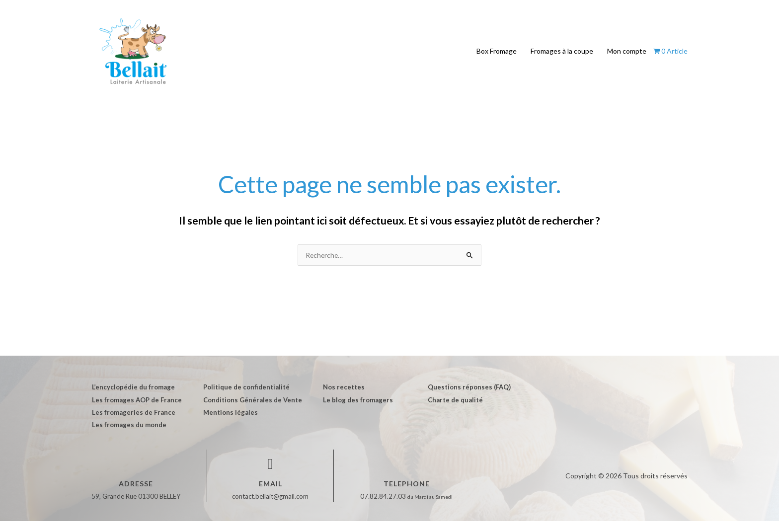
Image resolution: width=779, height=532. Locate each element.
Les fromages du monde (129, 436)
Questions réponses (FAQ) (466, 397)
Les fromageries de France (133, 423)
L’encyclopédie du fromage (133, 397)
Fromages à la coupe (562, 56)
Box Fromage (497, 56)
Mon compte (627, 56)
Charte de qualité (452, 410)
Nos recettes (341, 397)
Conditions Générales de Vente (251, 410)
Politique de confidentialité (244, 397)
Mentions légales (229, 423)
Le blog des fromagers (355, 410)
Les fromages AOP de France (136, 410)
